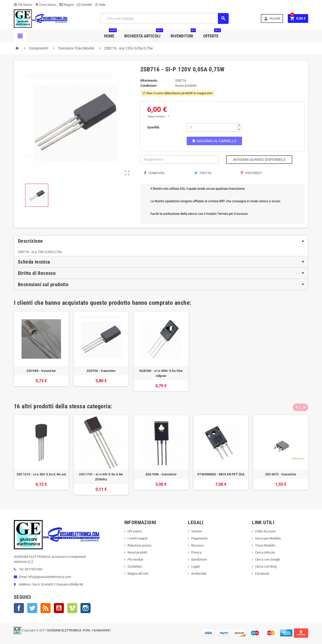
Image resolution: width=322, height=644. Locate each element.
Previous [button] (297, 406)
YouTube (59, 608)
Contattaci (135, 566)
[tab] (161, 241)
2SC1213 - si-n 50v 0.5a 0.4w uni (41, 474)
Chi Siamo (23, 5)
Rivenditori (183, 34)
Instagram (86, 608)
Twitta (203, 173)
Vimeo (72, 608)
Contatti (84, 5)
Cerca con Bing (266, 566)
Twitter (32, 608)
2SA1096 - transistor (161, 474)
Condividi (154, 173)
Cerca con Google (268, 559)
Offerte (212, 34)
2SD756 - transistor (101, 371)
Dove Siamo (46, 5)
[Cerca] (165, 18)
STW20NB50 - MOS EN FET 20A (221, 474)
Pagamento (199, 538)
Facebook (19, 608)
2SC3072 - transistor (281, 474)
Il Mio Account (265, 531)
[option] (41, 351)
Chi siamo (135, 531)
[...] (30, 562)
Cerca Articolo (265, 552)
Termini (196, 531)
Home (110, 34)
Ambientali (199, 574)
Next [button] (304, 406)
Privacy (196, 552)
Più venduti (135, 559)
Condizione (148, 86)
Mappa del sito (138, 574)
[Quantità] (212, 127)
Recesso (197, 545)
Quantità (153, 127)
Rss (46, 608)
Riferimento (149, 81)
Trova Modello (265, 545)
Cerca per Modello (268, 538)
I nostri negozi (137, 538)
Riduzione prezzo (139, 545)
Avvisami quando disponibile (259, 160)
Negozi (67, 5)
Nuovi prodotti (137, 552)
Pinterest (251, 173)
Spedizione (199, 559)
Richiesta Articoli (144, 34)
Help (100, 5)
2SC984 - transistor (41, 371)
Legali (195, 566)
